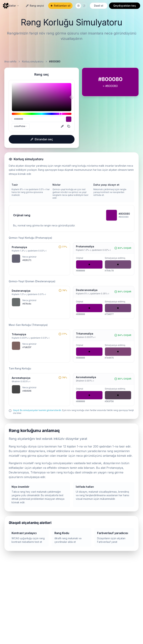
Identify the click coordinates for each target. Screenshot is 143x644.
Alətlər (14, 6)
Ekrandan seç (42, 139)
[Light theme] (78, 6)
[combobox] (21, 126)
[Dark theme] (84, 6)
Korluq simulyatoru (33, 61)
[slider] (42, 97)
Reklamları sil (60, 6)
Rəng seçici (35, 6)
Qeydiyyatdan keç (125, 6)
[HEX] (38, 119)
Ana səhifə (10, 61)
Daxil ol (99, 6)
